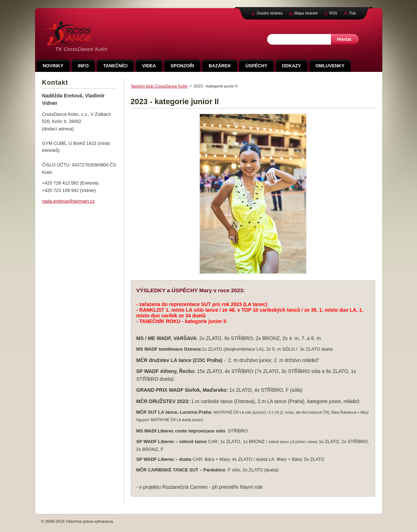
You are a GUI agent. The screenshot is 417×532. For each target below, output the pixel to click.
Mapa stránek (306, 13)
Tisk (353, 13)
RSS (333, 13)
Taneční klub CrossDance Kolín (159, 86)
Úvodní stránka (269, 13)
